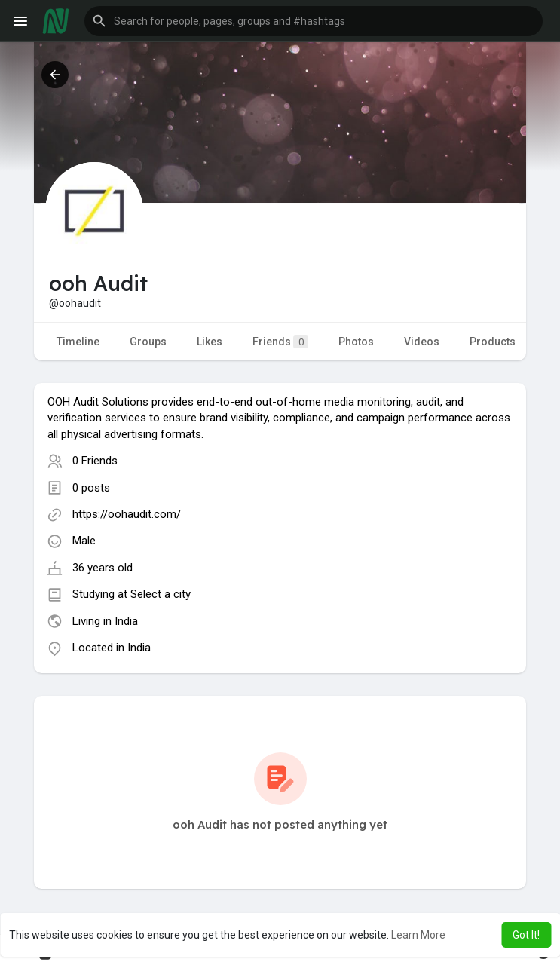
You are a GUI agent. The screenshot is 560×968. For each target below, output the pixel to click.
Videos (422, 342)
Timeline (78, 342)
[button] (314, 21)
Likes (210, 342)
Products (493, 342)
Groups (148, 342)
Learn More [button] (418, 935)
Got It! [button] (526, 935)
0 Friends (95, 461)
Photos (356, 342)
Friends (280, 342)
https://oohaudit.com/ (127, 514)
